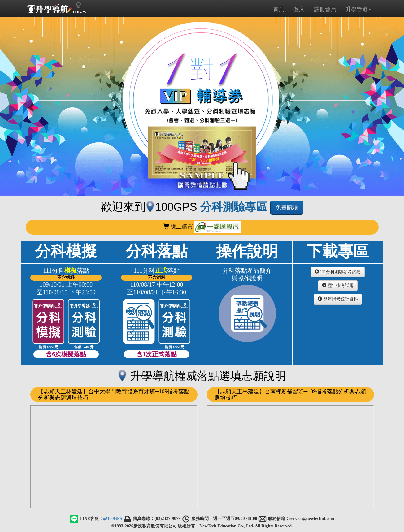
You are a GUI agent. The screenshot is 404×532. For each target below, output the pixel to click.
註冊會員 (325, 9)
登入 (299, 9)
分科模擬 (66, 300)
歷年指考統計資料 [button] (338, 299)
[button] (30, 106)
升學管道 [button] (358, 9)
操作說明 (247, 293)
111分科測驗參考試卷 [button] (338, 272)
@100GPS (113, 519)
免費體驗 (287, 208)
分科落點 (157, 300)
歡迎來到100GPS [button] (185, 207)
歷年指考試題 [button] (338, 285)
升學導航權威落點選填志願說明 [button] (202, 376)
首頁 (279, 9)
